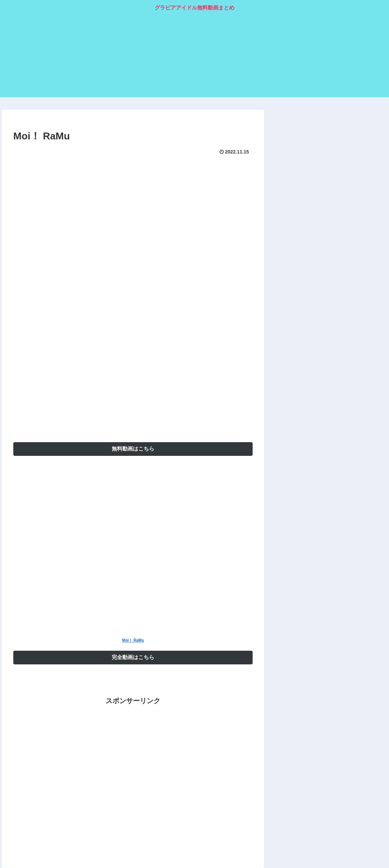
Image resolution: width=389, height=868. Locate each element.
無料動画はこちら (133, 449)
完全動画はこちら (133, 657)
